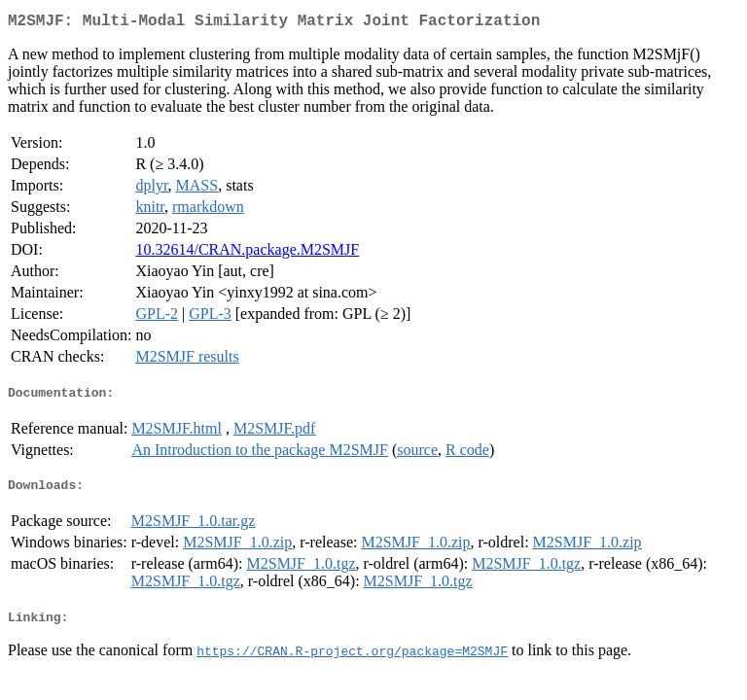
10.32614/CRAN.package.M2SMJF (247, 253)
